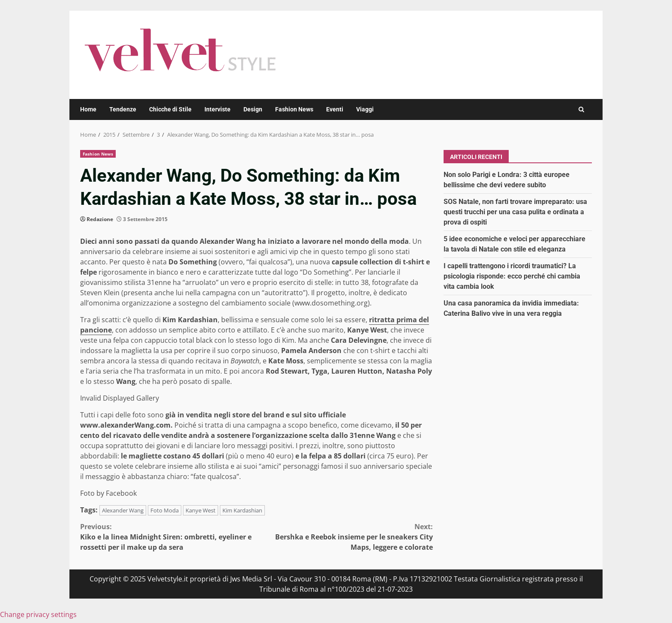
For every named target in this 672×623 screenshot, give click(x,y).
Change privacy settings (38, 614)
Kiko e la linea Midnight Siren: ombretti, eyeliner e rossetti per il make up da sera (168, 537)
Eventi (335, 109)
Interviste (217, 109)
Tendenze (123, 109)
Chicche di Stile (170, 109)
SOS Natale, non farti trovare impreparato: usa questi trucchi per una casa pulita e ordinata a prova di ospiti (515, 212)
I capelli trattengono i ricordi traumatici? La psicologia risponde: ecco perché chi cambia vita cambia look (512, 276)
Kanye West (201, 510)
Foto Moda (165, 510)
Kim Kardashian (242, 510)
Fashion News (294, 109)
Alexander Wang (123, 510)
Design (253, 109)
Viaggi (365, 109)
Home (88, 109)
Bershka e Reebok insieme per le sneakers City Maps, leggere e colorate (345, 537)
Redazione (100, 219)
